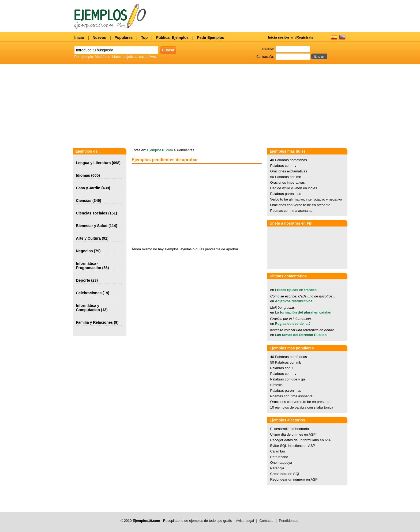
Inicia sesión (279, 37)
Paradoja (277, 468)
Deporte (83, 280)
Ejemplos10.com (160, 150)
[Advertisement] (177, 206)
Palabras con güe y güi (288, 379)
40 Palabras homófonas (289, 160)
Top (145, 37)
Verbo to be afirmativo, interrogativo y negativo (306, 199)
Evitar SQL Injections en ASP (293, 446)
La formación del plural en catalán (303, 312)
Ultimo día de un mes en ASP (293, 434)
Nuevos (99, 37)
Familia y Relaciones (95, 322)
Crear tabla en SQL (285, 474)
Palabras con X (282, 368)
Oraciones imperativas (288, 182)
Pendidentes (288, 521)
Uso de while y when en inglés (294, 188)
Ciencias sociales (92, 213)
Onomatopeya (281, 463)
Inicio (79, 37)
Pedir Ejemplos (210, 37)
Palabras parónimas (286, 194)
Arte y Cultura (89, 238)
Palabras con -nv (283, 166)
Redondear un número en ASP (294, 479)
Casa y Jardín (88, 188)
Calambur (278, 451)
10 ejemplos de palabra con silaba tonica (302, 407)
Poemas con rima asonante (291, 211)
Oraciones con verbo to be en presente (300, 205)
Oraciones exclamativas (289, 171)
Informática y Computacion (88, 308)
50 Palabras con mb (286, 177)
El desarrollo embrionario (290, 429)
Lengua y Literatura (93, 163)
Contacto (267, 521)
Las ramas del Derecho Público (301, 335)
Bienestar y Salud (92, 226)
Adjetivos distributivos (294, 301)
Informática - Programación (89, 266)
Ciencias (84, 201)
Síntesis (276, 385)
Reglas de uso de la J (293, 324)
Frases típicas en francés (296, 290)
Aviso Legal (245, 521)
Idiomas (83, 175)
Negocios (85, 251)
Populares (123, 37)
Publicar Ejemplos (172, 37)
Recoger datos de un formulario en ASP (301, 440)
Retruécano (279, 457)
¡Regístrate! (305, 37)
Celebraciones (89, 293)
